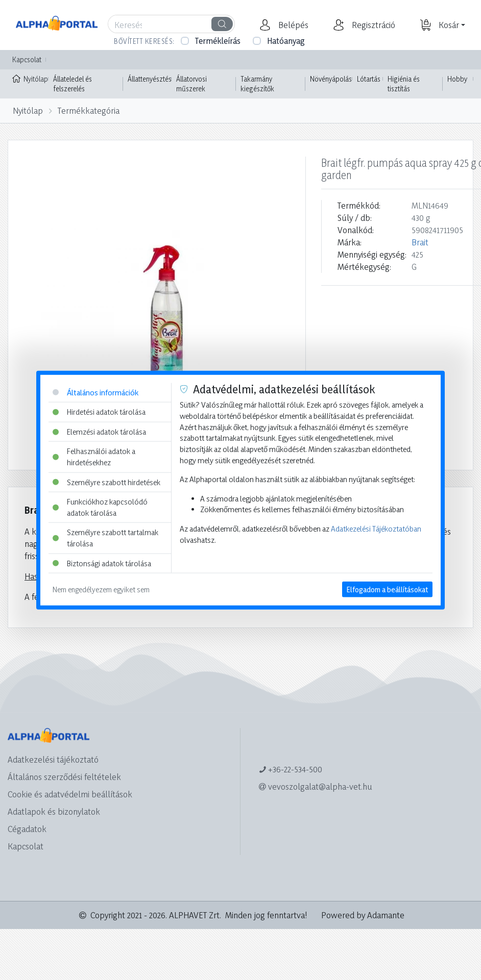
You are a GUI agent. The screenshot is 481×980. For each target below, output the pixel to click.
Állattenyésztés (150, 79)
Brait (420, 242)
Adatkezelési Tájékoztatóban (376, 529)
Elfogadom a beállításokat (387, 589)
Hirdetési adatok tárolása (99, 412)
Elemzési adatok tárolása (99, 431)
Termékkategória (89, 110)
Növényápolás (331, 79)
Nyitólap (30, 78)
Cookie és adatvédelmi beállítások (70, 794)
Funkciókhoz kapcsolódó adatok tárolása (100, 507)
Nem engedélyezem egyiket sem (101, 589)
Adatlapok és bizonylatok (54, 811)
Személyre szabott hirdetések (106, 482)
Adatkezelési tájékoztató (53, 759)
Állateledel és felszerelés (73, 84)
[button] (292, 25)
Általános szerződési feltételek (64, 777)
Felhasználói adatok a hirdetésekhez (94, 457)
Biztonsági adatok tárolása (102, 563)
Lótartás (369, 79)
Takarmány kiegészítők (257, 84)
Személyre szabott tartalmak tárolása (105, 538)
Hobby (457, 79)
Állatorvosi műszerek (191, 84)
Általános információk (95, 392)
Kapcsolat (27, 59)
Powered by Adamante (363, 915)
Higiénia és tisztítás (404, 84)
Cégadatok (27, 829)
